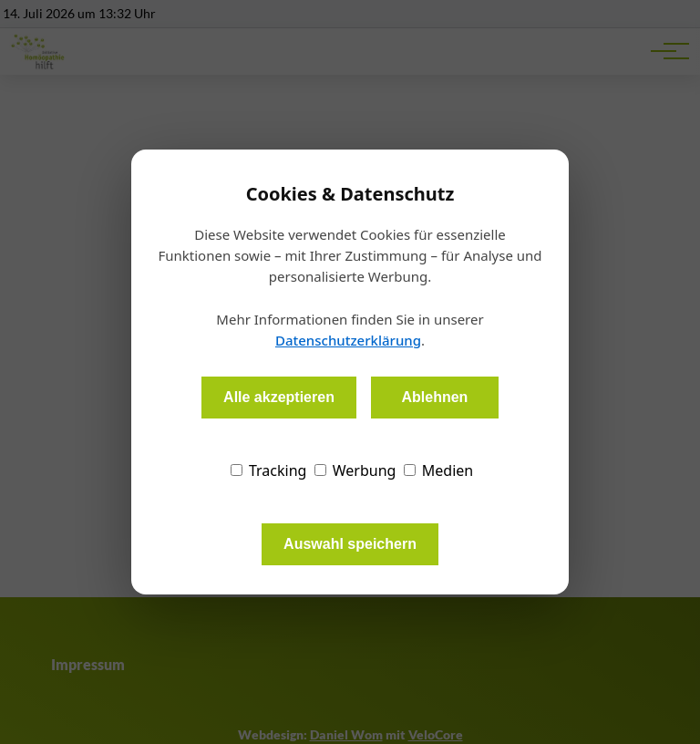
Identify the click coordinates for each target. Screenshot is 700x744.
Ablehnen (434, 397)
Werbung (355, 470)
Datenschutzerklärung (348, 340)
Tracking (269, 470)
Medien (439, 470)
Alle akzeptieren (279, 397)
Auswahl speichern (350, 544)
